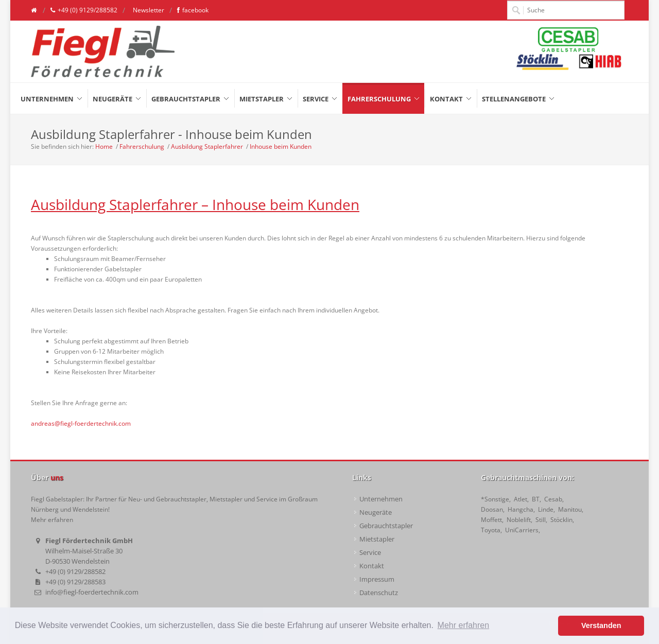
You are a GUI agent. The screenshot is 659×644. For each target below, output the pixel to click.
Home (104, 146)
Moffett (491, 520)
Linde (546, 509)
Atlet (521, 499)
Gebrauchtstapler (386, 526)
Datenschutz (379, 593)
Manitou (570, 509)
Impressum (377, 579)
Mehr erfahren (52, 520)
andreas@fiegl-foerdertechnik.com (81, 423)
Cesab (553, 499)
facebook (193, 10)
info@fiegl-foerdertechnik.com (92, 592)
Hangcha (521, 509)
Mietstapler (377, 539)
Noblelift (519, 520)
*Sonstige (495, 499)
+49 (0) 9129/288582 (84, 10)
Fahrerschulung (142, 146)
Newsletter (148, 10)
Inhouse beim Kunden (281, 146)
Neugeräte (376, 512)
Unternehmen (381, 499)
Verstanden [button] (601, 625)
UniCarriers (522, 530)
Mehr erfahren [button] (464, 625)
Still (541, 520)
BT (536, 499)
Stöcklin (561, 520)
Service (370, 552)
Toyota (491, 530)
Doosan (492, 509)
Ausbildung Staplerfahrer (207, 146)
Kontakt (372, 566)
